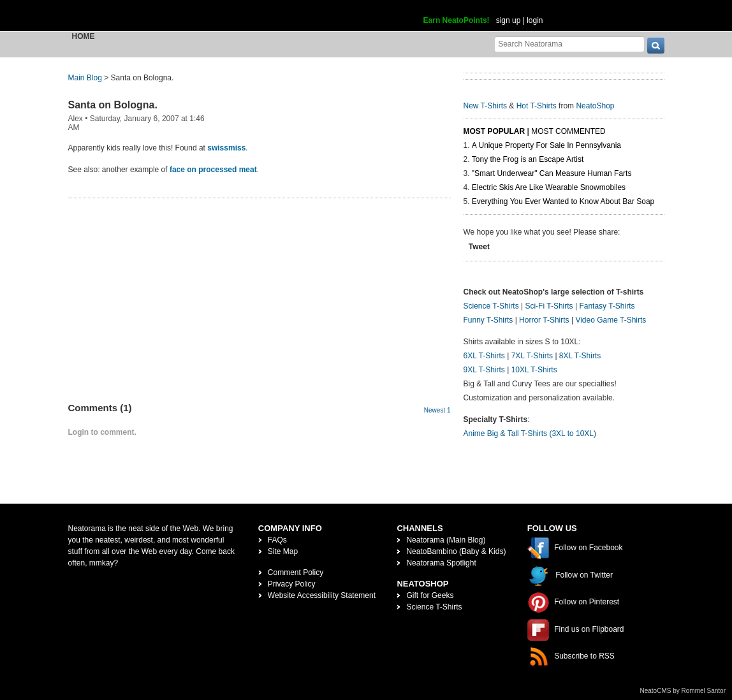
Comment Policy (296, 572)
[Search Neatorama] (569, 44)
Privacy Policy (292, 584)
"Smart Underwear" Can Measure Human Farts (552, 173)
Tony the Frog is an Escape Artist (528, 159)
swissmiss (226, 148)
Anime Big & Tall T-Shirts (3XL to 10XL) (530, 434)
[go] (656, 46)
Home (84, 36)
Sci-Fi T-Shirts (549, 306)
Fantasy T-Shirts (607, 306)
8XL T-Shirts (580, 356)
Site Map (283, 551)
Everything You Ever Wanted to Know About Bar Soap (563, 201)
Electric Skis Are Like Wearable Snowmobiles (549, 187)
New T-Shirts (485, 106)
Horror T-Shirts (544, 320)
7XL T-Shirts (532, 356)
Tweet (479, 247)
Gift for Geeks (430, 595)
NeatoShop (595, 106)
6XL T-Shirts (484, 356)
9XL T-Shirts (484, 370)
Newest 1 (437, 410)
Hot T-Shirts (537, 106)
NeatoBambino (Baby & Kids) (456, 551)
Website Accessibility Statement (322, 595)
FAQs (277, 540)
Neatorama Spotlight (441, 563)
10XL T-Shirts (534, 370)
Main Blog (85, 78)
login (535, 20)
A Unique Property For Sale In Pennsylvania (546, 145)
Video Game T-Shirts (611, 320)
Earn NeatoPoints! (457, 20)
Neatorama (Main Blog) (446, 540)
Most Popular (494, 131)
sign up (509, 20)
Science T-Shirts (491, 306)
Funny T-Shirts (488, 320)
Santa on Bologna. (113, 105)
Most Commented (568, 131)
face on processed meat (213, 170)
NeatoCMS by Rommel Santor (683, 691)
